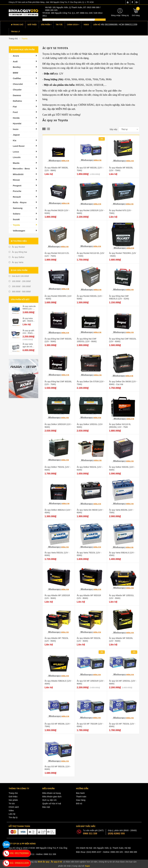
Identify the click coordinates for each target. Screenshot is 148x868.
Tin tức (59, 25)
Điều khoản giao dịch (52, 797)
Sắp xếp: (114, 129)
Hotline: (115, 25)
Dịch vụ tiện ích (49, 800)
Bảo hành (80, 793)
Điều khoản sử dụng (52, 793)
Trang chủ (17, 25)
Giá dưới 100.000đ (19, 276)
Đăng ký (125, 15)
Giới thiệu (32, 25)
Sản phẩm (46, 25)
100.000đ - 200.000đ (20, 281)
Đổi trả (79, 804)
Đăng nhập (116, 15)
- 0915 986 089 (130, 852)
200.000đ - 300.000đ (20, 286)
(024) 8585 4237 (94, 852)
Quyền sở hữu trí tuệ (52, 804)
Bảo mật (46, 807)
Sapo (87, 866)
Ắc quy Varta (16, 262)
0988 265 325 (117, 852)
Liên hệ (97, 25)
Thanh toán (81, 797)
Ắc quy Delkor (17, 257)
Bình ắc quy (44, 862)
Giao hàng (81, 800)
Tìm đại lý (15, 32)
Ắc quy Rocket (17, 247)
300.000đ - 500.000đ (20, 292)
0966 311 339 (90, 834)
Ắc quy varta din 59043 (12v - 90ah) (29, 309)
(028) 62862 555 (116, 834)
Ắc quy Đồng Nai (18, 252)
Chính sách (73, 25)
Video (86, 25)
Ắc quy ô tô (56, 862)
